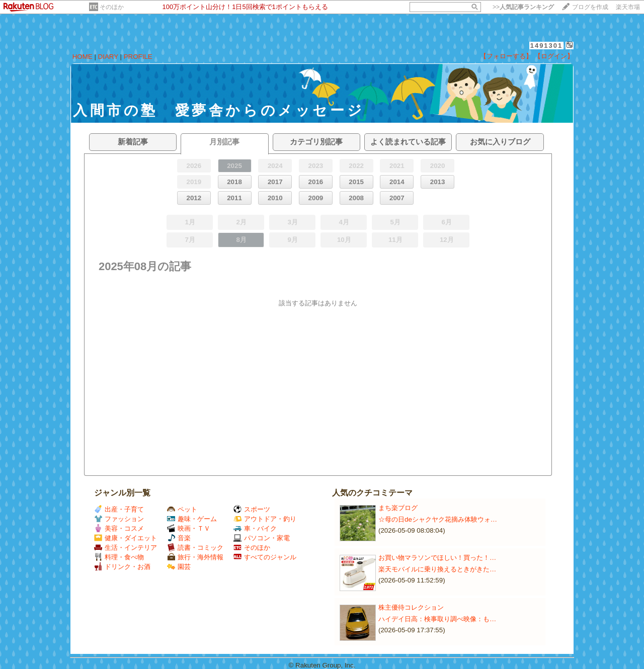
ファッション (119, 519)
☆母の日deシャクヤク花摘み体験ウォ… (438, 519)
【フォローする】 (506, 56)
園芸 (179, 567)
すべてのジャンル (265, 557)
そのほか (112, 7)
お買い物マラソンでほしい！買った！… (437, 558)
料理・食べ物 (119, 557)
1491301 (547, 46)
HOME (83, 57)
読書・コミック (195, 548)
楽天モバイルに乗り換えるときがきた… (437, 569)
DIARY (108, 57)
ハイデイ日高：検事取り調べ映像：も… (437, 619)
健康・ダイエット (126, 538)
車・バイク (255, 528)
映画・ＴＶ (189, 528)
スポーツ (252, 509)
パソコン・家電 (262, 538)
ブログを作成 (590, 7)
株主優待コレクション (411, 607)
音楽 (179, 538)
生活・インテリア (126, 548)
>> (523, 7)
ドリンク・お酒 (122, 567)
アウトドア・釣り (265, 519)
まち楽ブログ (398, 508)
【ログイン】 (554, 56)
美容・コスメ (119, 528)
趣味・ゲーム (192, 519)
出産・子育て (119, 509)
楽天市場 (628, 7)
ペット (182, 509)
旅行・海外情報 (195, 557)
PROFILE (138, 57)
